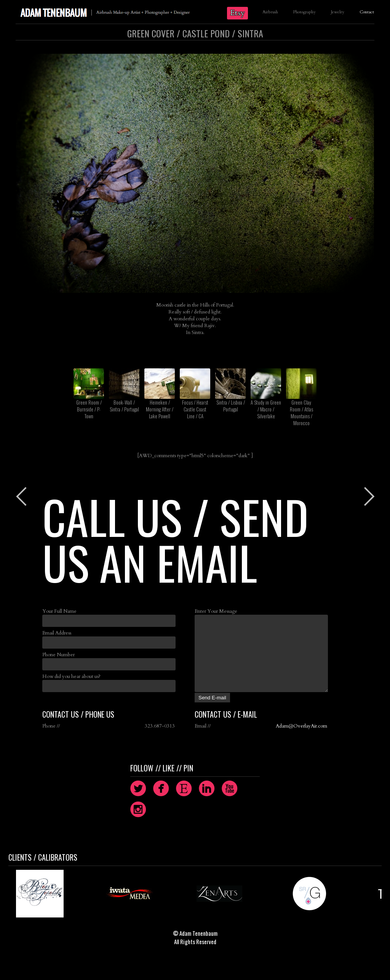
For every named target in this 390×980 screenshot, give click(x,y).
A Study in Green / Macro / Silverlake (266, 394)
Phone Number (58, 655)
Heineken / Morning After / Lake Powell (160, 394)
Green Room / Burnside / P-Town (89, 394)
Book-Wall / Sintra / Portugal (124, 391)
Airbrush (270, 12)
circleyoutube (230, 788)
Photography (304, 12)
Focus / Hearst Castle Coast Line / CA (195, 394)
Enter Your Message (216, 611)
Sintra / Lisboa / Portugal (230, 391)
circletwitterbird (138, 788)
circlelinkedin (207, 788)
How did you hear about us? (71, 676)
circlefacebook (161, 788)
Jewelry (338, 12)
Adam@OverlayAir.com (301, 726)
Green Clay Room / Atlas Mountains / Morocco (301, 398)
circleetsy (184, 788)
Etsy (238, 13)
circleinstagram (138, 809)
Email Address (57, 633)
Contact (367, 12)
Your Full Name (59, 611)
